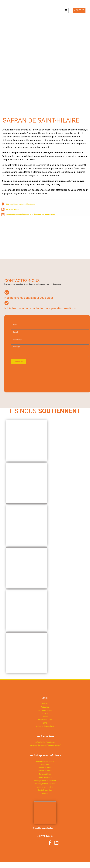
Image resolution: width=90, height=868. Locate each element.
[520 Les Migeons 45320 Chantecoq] (45, 238)
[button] (66, 10)
